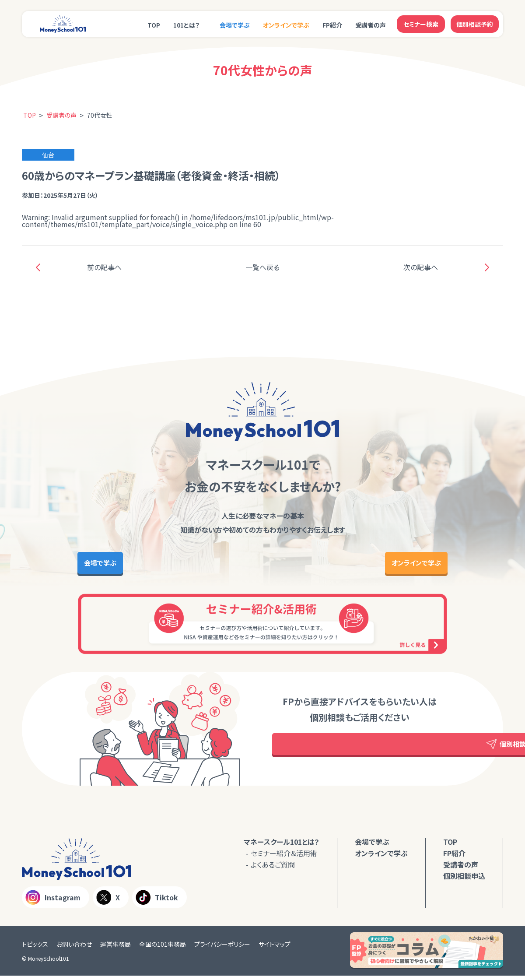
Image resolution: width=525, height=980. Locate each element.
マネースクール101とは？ (282, 846)
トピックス (35, 948)
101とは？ (186, 25)
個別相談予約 (475, 24)
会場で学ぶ (235, 25)
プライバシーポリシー (222, 948)
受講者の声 (371, 25)
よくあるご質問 (273, 869)
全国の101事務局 (163, 948)
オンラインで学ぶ (286, 25)
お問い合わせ (74, 948)
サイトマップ (275, 948)
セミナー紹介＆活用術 (284, 857)
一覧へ (262, 267)
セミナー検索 (421, 24)
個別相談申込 (464, 880)
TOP (154, 25)
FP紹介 (332, 25)
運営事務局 (115, 948)
